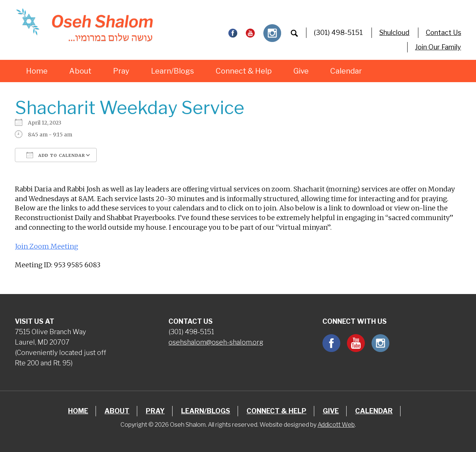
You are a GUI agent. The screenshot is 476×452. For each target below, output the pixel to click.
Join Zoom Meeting (46, 246)
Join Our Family (438, 47)
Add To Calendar (56, 155)
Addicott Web (336, 425)
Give (301, 71)
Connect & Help (244, 71)
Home (37, 71)
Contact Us (443, 33)
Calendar (346, 71)
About (80, 71)
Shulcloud (394, 33)
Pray (121, 71)
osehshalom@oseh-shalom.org (216, 342)
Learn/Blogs (173, 71)
